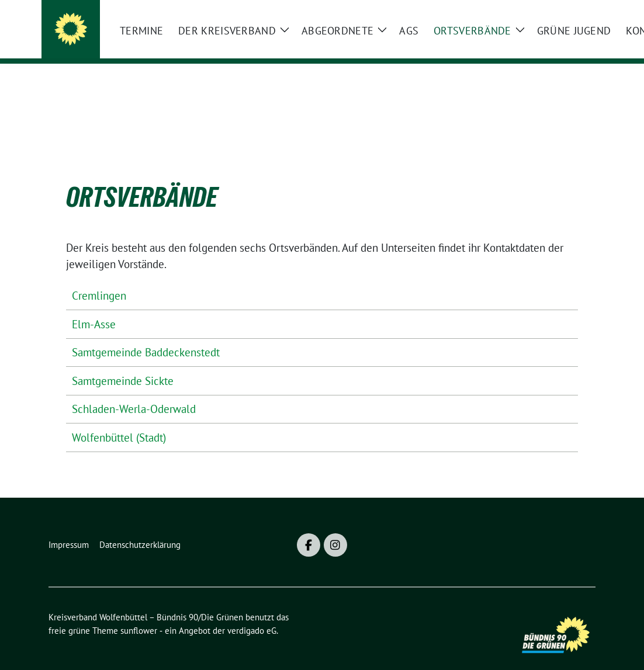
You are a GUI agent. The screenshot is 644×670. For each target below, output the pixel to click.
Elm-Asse (94, 306)
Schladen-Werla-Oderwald (134, 391)
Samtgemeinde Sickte (123, 363)
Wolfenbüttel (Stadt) (119, 419)
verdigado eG (252, 612)
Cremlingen (99, 277)
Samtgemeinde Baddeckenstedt (146, 334)
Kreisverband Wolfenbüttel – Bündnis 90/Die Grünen (258, 32)
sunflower (139, 612)
